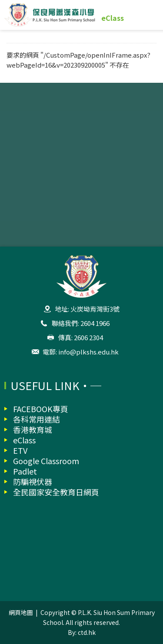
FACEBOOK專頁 (41, 409)
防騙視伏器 (33, 481)
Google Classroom (46, 461)
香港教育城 (33, 429)
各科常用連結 (37, 419)
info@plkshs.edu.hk (88, 352)
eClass (113, 18)
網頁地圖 (21, 612)
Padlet (25, 471)
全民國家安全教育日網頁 (56, 492)
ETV (20, 450)
